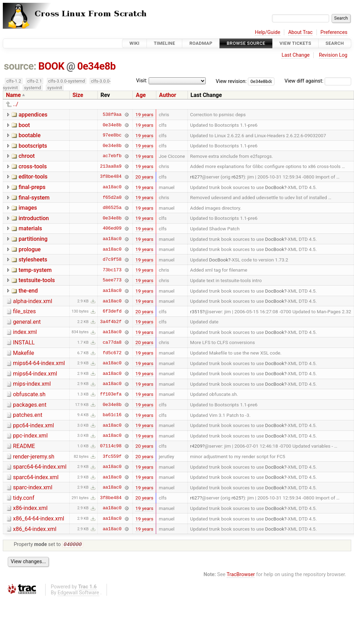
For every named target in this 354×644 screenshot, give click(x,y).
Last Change (295, 55)
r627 (195, 177)
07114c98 (111, 446)
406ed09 (112, 229)
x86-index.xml (30, 508)
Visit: (142, 81)
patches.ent (28, 415)
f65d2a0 (112, 197)
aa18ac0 (112, 187)
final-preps (32, 187)
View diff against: (318, 81)
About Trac (300, 32)
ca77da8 (112, 342)
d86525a (112, 208)
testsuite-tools (37, 280)
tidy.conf (24, 498)
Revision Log (333, 55)
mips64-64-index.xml (39, 363)
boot (24, 125)
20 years (144, 177)
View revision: (231, 81)
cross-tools (33, 166)
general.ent (27, 322)
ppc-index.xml (30, 436)
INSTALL (24, 342)
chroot (27, 156)
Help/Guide (267, 32)
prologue (30, 249)
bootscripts (33, 146)
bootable (30, 135)
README (24, 446)
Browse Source (246, 43)
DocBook (275, 187)
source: (20, 66)
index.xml (25, 332)
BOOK (51, 66)
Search (335, 43)
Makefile (23, 353)
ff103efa (111, 394)
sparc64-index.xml (36, 477)
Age (141, 95)
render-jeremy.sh (34, 457)
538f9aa (112, 114)
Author (168, 95)
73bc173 (112, 270)
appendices (33, 115)
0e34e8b (96, 66)
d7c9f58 (112, 260)
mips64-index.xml (35, 374)
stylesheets (33, 260)
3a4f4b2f (111, 322)
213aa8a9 (111, 166)
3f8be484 (111, 177)
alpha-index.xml (33, 301)
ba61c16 (112, 415)
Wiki (134, 43)
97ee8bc (112, 135)
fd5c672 (112, 353)
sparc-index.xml (33, 487)
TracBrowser (241, 575)
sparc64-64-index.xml (40, 467)
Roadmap (201, 43)
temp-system (35, 270)
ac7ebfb (112, 156)
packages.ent (30, 405)
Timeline (165, 43)
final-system (34, 198)
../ (16, 104)
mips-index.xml (32, 384)
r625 (237, 177)
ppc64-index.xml (33, 425)
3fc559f (112, 456)
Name (13, 95)
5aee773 (112, 280)
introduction (34, 218)
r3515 (196, 311)
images (28, 208)
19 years (144, 114)
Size (78, 95)
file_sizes (24, 311)
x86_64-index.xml (35, 529)
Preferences (334, 32)
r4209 (196, 446)
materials (30, 228)
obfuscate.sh (29, 394)
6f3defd (112, 311)
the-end (28, 291)
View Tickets (295, 43)
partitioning (33, 239)
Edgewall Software (78, 593)
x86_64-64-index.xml (39, 519)
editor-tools (33, 177)
